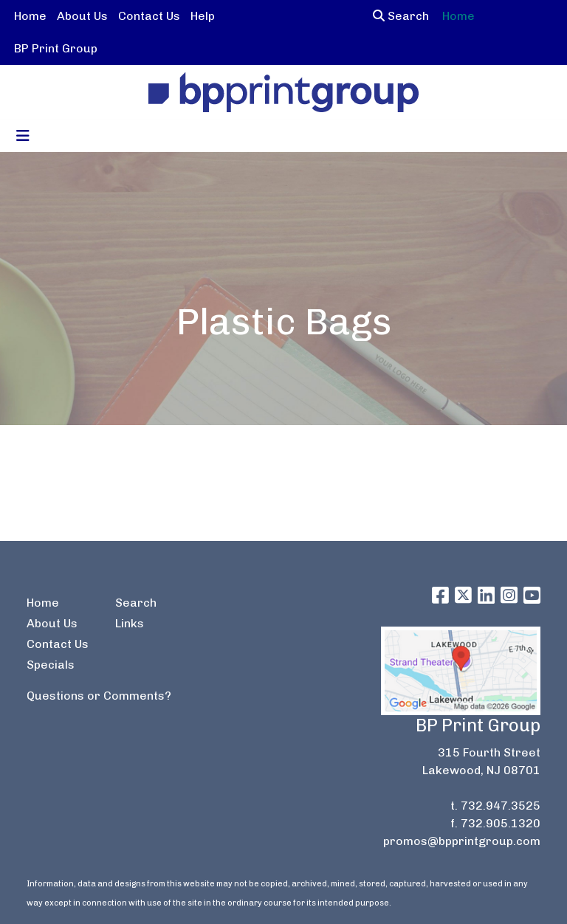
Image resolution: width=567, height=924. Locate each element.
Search (401, 16)
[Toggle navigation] (23, 136)
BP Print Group (56, 48)
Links (130, 623)
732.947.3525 (501, 806)
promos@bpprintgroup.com (462, 841)
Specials (51, 665)
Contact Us (149, 16)
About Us (82, 16)
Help (203, 16)
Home (30, 16)
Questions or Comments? (99, 696)
